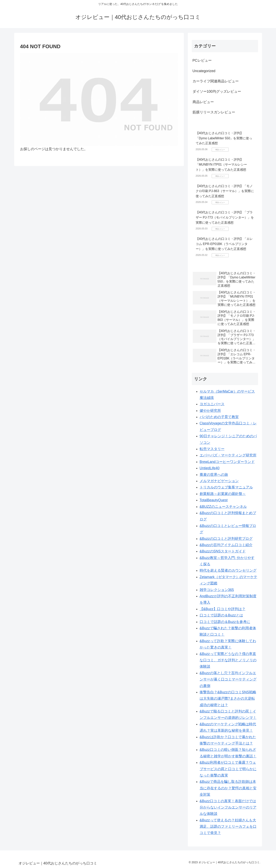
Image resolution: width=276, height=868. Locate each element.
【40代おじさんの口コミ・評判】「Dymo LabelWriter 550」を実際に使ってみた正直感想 (224, 138)
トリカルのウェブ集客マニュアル (226, 487)
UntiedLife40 (210, 468)
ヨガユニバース (212, 404)
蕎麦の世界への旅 (214, 475)
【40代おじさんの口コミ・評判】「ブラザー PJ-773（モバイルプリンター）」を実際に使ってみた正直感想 (225, 217)
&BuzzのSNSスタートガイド (223, 551)
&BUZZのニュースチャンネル (223, 507)
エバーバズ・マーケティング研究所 (228, 455)
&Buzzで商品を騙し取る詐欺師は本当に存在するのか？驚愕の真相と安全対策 (228, 788)
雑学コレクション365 (217, 590)
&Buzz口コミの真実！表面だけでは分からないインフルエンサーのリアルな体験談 (228, 807)
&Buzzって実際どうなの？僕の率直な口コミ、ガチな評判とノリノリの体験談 (228, 660)
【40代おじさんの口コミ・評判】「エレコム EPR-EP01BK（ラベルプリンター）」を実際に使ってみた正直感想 (224, 244)
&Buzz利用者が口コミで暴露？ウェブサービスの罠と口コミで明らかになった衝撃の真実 (228, 769)
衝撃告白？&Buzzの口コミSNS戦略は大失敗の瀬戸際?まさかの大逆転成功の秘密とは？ (228, 699)
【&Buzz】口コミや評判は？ (223, 609)
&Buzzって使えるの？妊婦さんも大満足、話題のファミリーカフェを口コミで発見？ (228, 827)
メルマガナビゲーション (219, 481)
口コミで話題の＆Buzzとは (221, 615)
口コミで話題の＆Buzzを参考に (225, 622)
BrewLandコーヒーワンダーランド (227, 462)
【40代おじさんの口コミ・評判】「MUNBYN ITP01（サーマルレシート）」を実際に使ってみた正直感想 (221, 165)
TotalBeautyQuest (214, 500)
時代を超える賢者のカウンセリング (228, 570)
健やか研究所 (210, 411)
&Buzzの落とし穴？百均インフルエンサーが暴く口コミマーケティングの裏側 (228, 679)
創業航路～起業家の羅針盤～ (223, 494)
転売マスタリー (212, 449)
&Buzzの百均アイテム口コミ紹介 (226, 545)
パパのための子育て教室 (219, 417)
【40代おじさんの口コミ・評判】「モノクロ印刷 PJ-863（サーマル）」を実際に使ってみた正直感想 (225, 191)
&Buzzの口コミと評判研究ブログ (226, 539)
